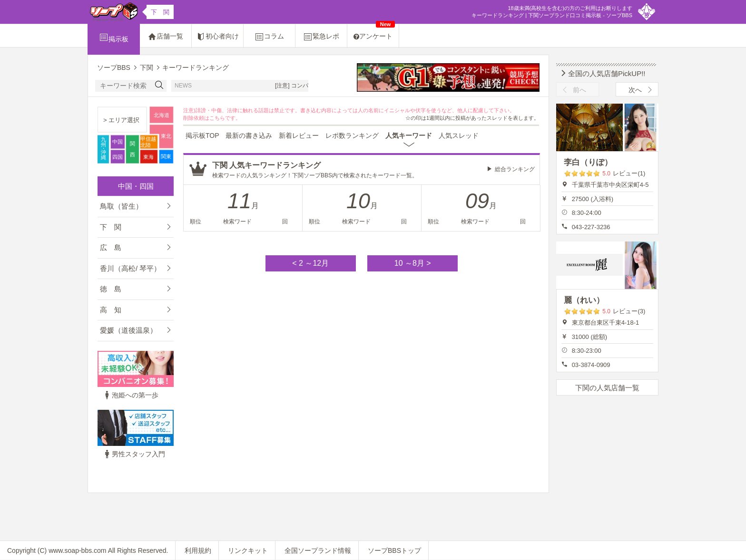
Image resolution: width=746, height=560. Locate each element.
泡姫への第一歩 (130, 395)
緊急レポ (321, 37)
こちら (217, 118)
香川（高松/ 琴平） (130, 268)
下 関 (111, 227)
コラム (269, 37)
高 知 (111, 310)
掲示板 (114, 38)
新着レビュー (299, 135)
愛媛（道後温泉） (128, 330)
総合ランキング (515, 169)
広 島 (111, 247)
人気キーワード (409, 135)
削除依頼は (196, 118)
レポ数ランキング (352, 135)
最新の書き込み (249, 135)
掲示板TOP (202, 135)
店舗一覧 (166, 37)
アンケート (374, 32)
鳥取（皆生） (121, 206)
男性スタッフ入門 (134, 454)
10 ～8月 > (413, 263)
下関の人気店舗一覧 (607, 388)
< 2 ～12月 (310, 263)
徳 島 (111, 289)
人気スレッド (459, 135)
